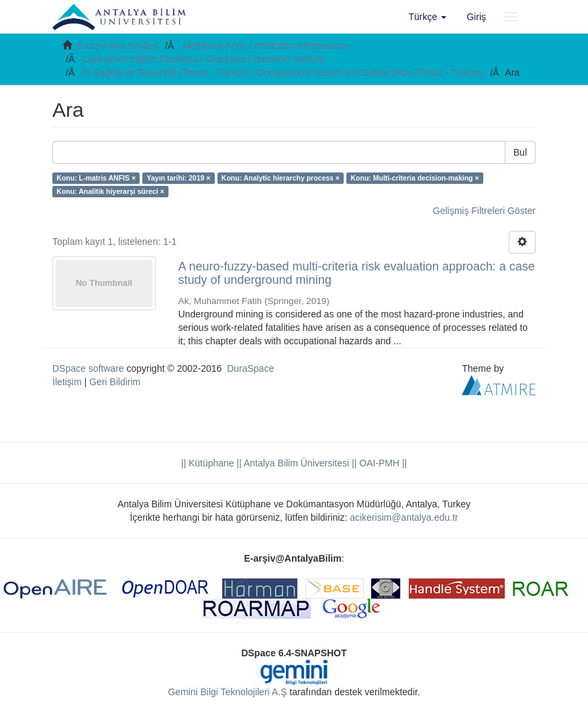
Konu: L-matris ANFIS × (96, 178)
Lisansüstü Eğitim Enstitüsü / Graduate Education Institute (204, 59)
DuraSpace (250, 368)
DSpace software (88, 368)
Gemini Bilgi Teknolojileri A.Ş (227, 692)
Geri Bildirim (115, 382)
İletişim (67, 382)
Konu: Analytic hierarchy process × (281, 178)
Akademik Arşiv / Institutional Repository (265, 46)
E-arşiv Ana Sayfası (118, 46)
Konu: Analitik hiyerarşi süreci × (110, 191)
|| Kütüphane (208, 463)
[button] (428, 17)
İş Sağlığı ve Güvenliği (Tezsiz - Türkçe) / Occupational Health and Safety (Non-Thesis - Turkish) (284, 72)
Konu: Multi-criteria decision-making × (414, 178)
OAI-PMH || (382, 463)
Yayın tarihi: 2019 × (179, 178)
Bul (520, 152)
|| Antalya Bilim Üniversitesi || (296, 463)
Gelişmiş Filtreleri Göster (484, 211)
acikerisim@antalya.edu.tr (404, 517)
